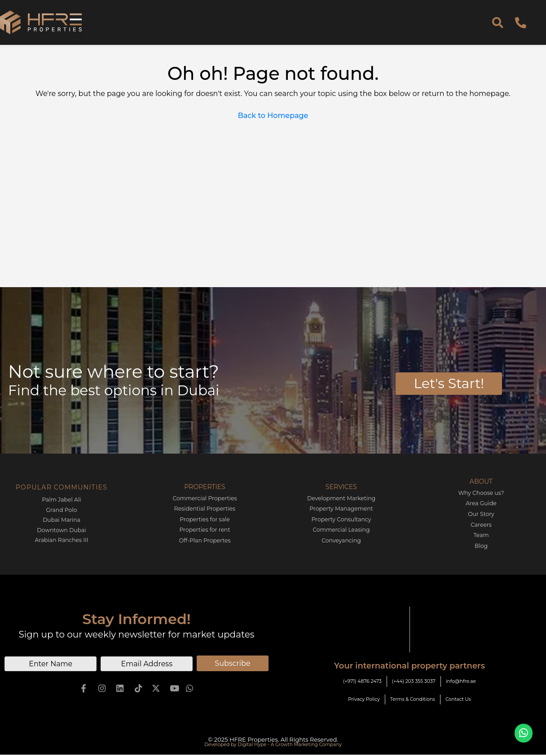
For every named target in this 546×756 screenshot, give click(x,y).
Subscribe (232, 662)
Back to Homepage (273, 116)
